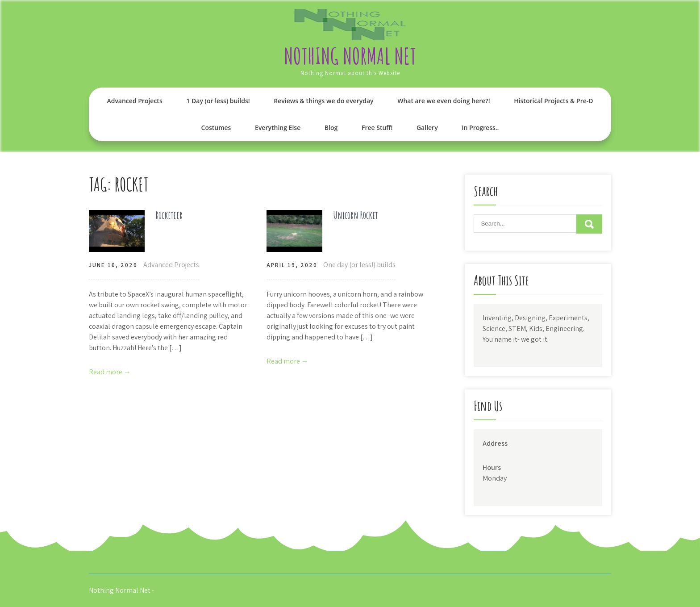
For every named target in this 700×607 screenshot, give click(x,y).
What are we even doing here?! (444, 101)
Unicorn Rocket (356, 215)
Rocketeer (169, 215)
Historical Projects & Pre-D (553, 101)
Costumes (216, 128)
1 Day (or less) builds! (218, 101)
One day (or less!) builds (359, 265)
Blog (331, 128)
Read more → (110, 372)
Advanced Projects (134, 101)
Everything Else (278, 128)
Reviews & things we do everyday (323, 101)
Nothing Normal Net (350, 56)
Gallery (427, 128)
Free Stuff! (377, 128)
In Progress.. (480, 128)
